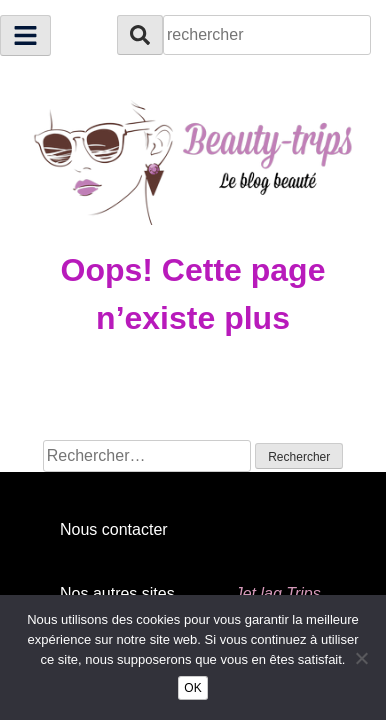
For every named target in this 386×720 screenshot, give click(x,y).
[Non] (361, 658)
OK (192, 688)
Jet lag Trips (278, 593)
